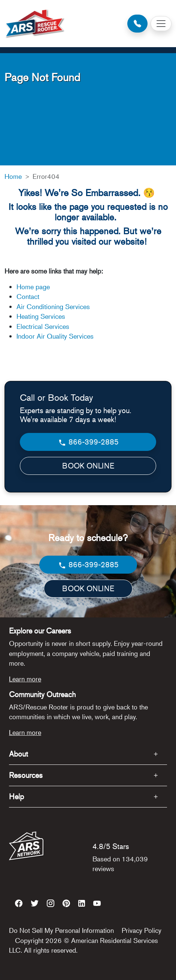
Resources (26, 775)
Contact (28, 296)
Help (16, 796)
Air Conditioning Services (53, 306)
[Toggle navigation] (161, 24)
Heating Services (41, 316)
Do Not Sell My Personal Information (61, 930)
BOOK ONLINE (88, 466)
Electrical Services (43, 326)
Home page (34, 287)
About (19, 754)
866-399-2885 (88, 442)
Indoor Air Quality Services (55, 336)
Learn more (25, 679)
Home (13, 176)
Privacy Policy (142, 930)
